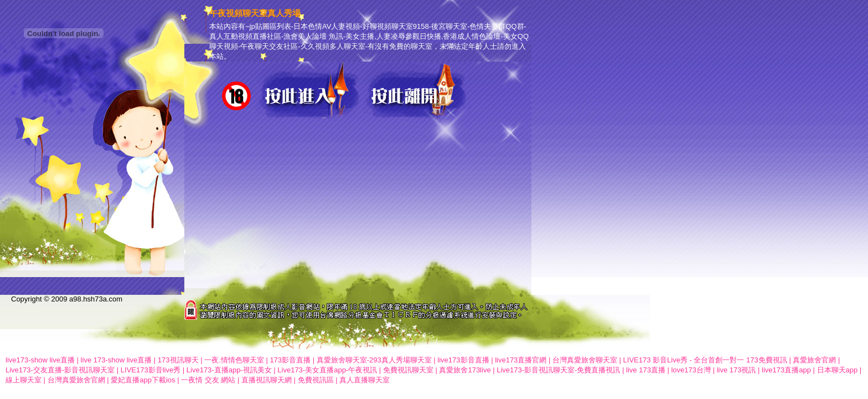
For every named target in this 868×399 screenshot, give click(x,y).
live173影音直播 (463, 360)
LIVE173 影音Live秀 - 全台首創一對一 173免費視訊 (705, 360)
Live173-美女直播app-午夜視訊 (327, 370)
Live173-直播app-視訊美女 (229, 370)
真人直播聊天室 (365, 380)
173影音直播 (290, 360)
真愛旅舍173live (465, 370)
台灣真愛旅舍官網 (76, 380)
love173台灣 (691, 370)
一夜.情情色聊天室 (234, 360)
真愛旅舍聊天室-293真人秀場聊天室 (374, 360)
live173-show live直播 (40, 360)
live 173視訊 (737, 370)
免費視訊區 (316, 380)
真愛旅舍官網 (814, 360)
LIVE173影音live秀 (151, 370)
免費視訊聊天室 (408, 370)
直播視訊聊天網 (267, 380)
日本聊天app (838, 370)
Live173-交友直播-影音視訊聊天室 (60, 370)
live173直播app (786, 370)
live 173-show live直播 (117, 360)
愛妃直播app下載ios (143, 380)
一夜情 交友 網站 (208, 380)
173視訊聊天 (178, 360)
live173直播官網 (521, 360)
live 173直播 (646, 370)
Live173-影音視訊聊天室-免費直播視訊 (558, 370)
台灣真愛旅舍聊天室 (585, 360)
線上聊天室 (24, 380)
